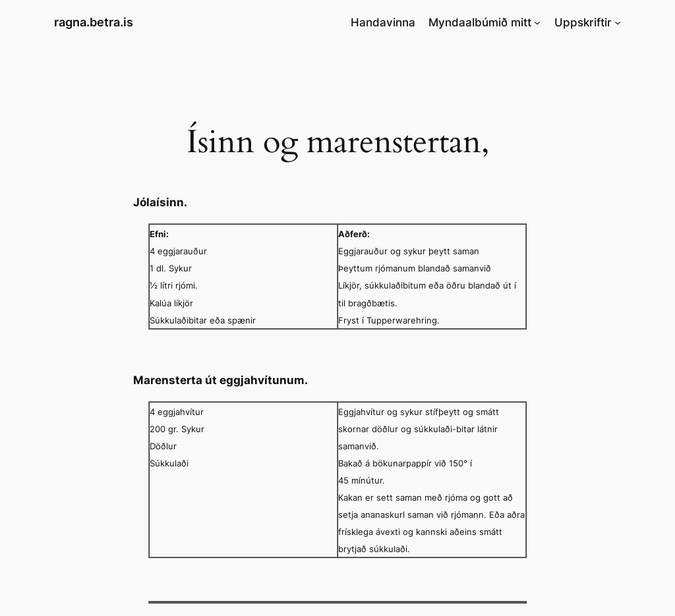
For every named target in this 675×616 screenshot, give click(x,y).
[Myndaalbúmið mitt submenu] (537, 22)
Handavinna (383, 22)
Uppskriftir (583, 22)
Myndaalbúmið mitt (480, 22)
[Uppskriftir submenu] (618, 22)
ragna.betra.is (94, 22)
